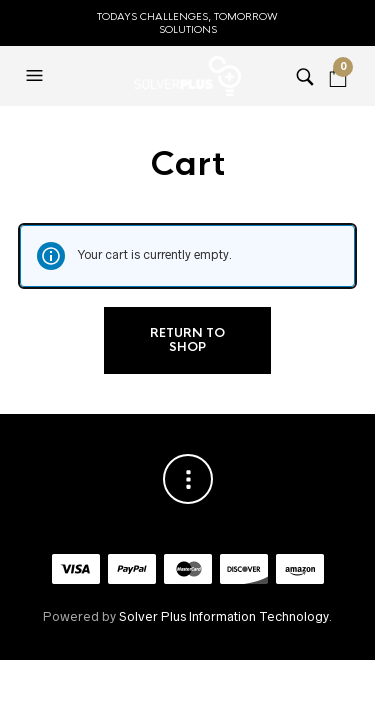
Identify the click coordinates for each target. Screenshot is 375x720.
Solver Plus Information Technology (223, 616)
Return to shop (187, 340)
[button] (37, 76)
